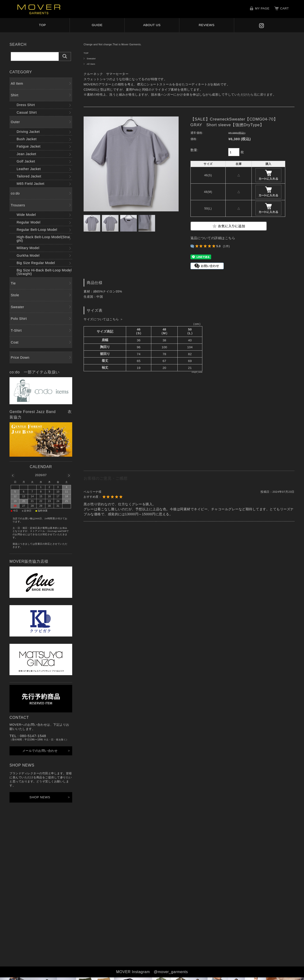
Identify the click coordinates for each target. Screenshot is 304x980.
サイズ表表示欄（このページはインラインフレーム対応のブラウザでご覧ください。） (143, 393)
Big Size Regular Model (36, 263)
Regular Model (28, 222)
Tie (13, 283)
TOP (42, 25)
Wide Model (26, 215)
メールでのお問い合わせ (40, 751)
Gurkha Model (28, 255)
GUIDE (97, 25)
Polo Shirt (19, 319)
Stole (15, 295)
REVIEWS (207, 25)
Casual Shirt (27, 112)
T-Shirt (16, 330)
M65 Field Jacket (31, 184)
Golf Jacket (26, 161)
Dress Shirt (26, 105)
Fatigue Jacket (29, 146)
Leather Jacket (29, 169)
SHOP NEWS (40, 797)
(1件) (226, 246)
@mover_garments (171, 972)
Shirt (14, 95)
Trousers (18, 205)
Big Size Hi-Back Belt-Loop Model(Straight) (44, 272)
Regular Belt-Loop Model (37, 230)
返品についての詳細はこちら (213, 238)
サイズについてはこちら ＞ (103, 319)
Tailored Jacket (29, 176)
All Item (91, 64)
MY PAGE (262, 8)
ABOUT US (152, 25)
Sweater (91, 58)
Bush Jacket (27, 139)
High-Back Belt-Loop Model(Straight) (43, 239)
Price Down (20, 358)
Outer (15, 122)
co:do (15, 193)
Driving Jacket (28, 132)
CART (284, 8)
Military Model (28, 248)
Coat (14, 342)
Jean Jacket (26, 154)
